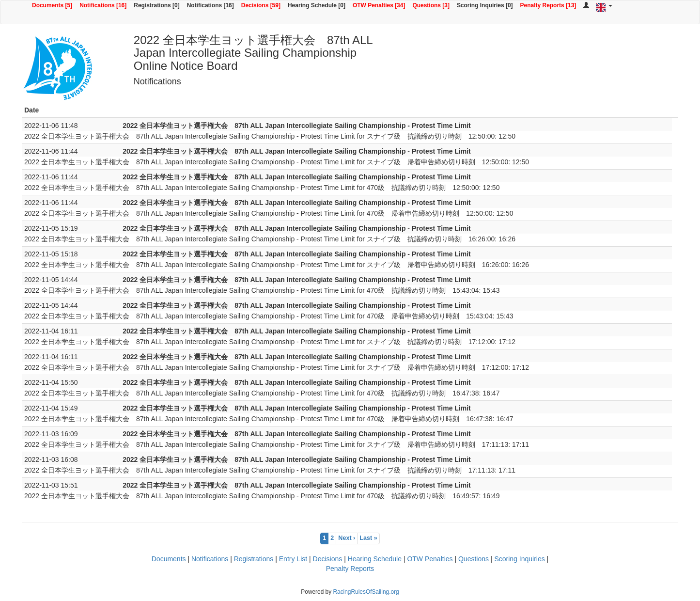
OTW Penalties (430, 559)
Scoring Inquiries (519, 559)
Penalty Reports (350, 569)
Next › (347, 538)
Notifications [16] (103, 5)
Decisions (328, 559)
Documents (169, 559)
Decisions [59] (261, 5)
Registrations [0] (156, 5)
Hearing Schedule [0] (317, 5)
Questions (474, 559)
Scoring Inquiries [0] (485, 5)
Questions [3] (431, 5)
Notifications (210, 559)
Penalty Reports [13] (548, 5)
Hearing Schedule (375, 559)
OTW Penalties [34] (379, 5)
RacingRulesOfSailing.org (366, 592)
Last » (368, 538)
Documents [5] (52, 5)
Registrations (254, 559)
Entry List (293, 559)
